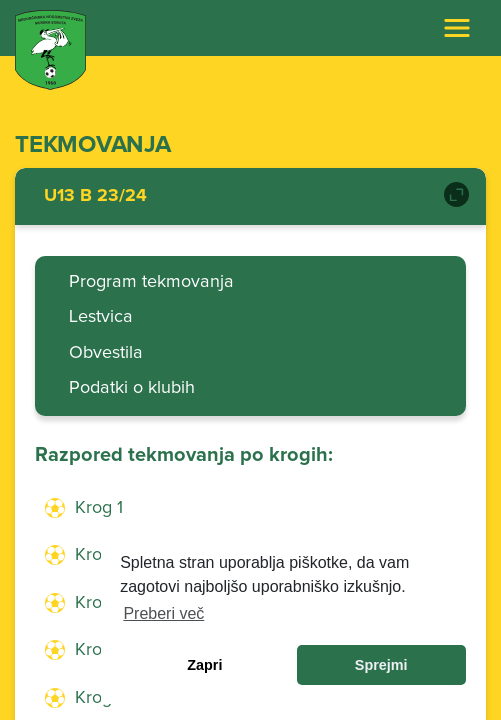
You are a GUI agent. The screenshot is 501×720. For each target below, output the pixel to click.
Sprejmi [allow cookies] (381, 665)
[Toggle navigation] (457, 28)
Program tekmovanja (151, 282)
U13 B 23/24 (95, 196)
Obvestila (106, 353)
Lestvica (101, 317)
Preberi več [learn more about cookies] (163, 613)
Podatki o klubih (132, 388)
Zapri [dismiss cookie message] (204, 665)
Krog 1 (99, 508)
